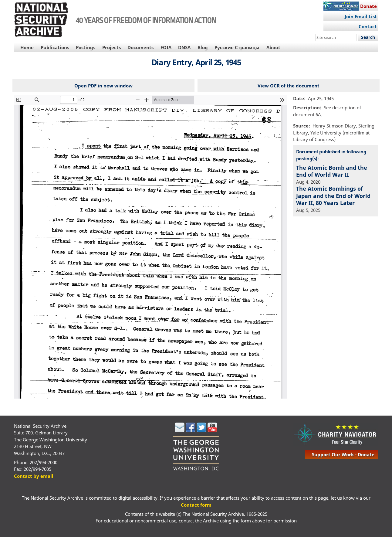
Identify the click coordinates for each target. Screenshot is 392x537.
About (273, 47)
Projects (112, 47)
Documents (140, 47)
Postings (86, 47)
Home (27, 47)
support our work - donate (343, 454)
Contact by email (34, 476)
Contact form (196, 505)
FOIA (166, 47)
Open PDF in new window (103, 86)
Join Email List (361, 16)
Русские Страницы (237, 47)
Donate (368, 6)
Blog (203, 47)
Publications (55, 47)
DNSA (184, 47)
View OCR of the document (289, 86)
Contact (368, 26)
